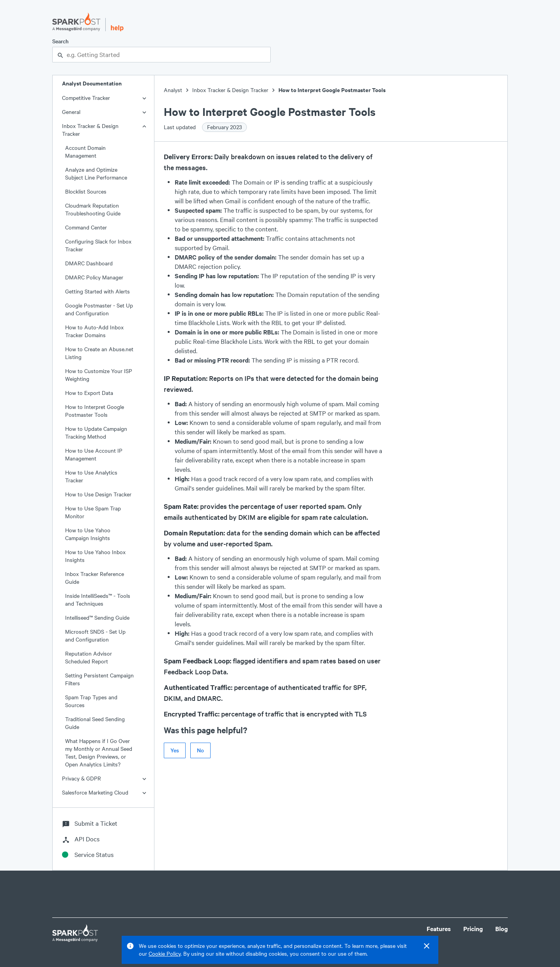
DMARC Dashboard (89, 263)
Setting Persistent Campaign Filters (99, 679)
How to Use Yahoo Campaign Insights (88, 534)
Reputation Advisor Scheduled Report (89, 657)
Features (439, 929)
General (71, 112)
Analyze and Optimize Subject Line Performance (96, 173)
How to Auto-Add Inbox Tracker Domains (94, 331)
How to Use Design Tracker (98, 494)
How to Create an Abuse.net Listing (99, 353)
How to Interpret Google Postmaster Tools (95, 411)
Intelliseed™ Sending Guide (97, 618)
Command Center (86, 227)
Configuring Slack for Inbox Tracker (98, 245)
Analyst (173, 90)
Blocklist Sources (86, 191)
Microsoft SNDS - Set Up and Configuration (95, 635)
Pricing (473, 929)
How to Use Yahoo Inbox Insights (95, 556)
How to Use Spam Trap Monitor (93, 512)
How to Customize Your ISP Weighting (99, 375)
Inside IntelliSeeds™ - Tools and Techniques (98, 600)
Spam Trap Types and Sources (91, 701)
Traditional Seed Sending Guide (95, 723)
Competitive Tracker (86, 98)
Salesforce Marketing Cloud (95, 792)
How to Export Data (89, 393)
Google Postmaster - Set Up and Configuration (99, 309)
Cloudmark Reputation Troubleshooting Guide (93, 209)
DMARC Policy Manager (94, 277)
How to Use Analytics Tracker (91, 476)
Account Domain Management (85, 152)
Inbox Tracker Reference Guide (95, 578)
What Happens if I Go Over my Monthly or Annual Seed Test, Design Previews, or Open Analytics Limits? (99, 753)
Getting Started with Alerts (97, 291)
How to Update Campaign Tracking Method (96, 433)
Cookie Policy (165, 954)
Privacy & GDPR (82, 778)
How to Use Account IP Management (94, 454)
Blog (502, 929)
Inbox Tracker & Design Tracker (90, 130)
